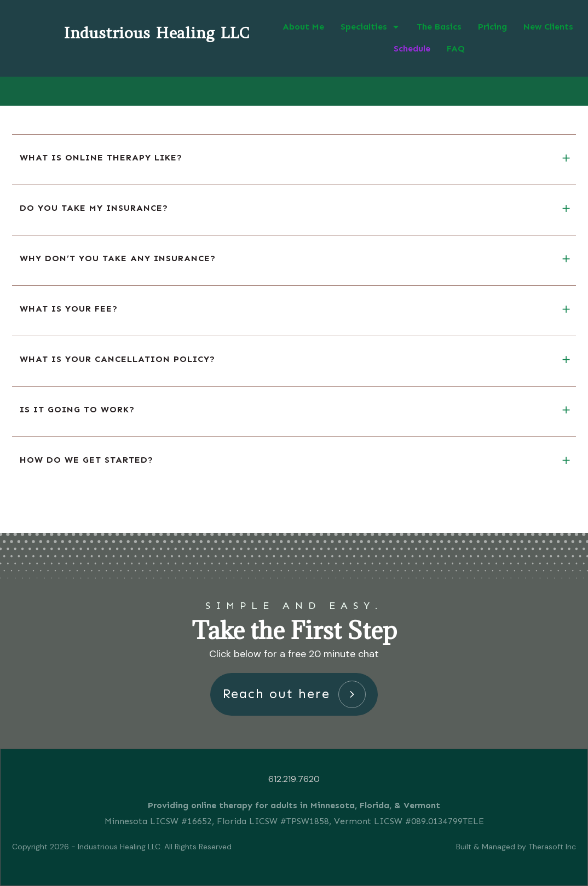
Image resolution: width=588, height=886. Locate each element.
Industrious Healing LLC (156, 33)
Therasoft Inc (552, 847)
